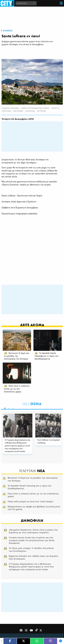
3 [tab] (12, 408)
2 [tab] (8, 408)
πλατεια (31, 111)
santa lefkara (11, 108)
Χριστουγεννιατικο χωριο (36, 108)
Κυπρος (8, 31)
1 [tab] (4, 408)
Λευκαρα (19, 111)
